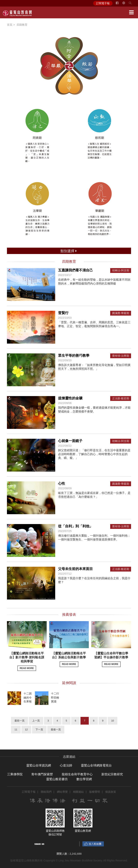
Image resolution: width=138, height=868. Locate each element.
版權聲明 (95, 792)
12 (26, 730)
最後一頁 (56, 730)
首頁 (10, 25)
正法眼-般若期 (121, 398)
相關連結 (78, 792)
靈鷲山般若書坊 (57, 779)
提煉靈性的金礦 (70, 398)
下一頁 (39, 730)
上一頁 (36, 721)
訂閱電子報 (103, 3)
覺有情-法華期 (121, 356)
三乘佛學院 (15, 774)
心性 (62, 484)
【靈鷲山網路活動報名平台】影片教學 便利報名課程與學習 (27, 661)
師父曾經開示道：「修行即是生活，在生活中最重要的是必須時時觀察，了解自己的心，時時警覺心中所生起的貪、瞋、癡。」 (94, 454)
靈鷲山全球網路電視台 (96, 765)
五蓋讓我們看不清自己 (75, 270)
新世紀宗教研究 (112, 774)
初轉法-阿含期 (121, 271)
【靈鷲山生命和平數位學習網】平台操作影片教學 (111, 659)
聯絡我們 (46, 792)
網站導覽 (62, 792)
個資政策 (111, 792)
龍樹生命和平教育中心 (77, 774)
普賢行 (63, 313)
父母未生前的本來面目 (75, 569)
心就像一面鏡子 (70, 441)
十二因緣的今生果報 (28, 698)
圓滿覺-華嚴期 (121, 313)
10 (113, 721)
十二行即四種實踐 (55, 698)
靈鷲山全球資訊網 (39, 765)
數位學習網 (84, 779)
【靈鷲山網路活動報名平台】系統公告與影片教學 (69, 659)
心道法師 (66, 765)
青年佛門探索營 (42, 774)
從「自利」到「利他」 (75, 526)
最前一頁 (19, 721)
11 (16, 730)
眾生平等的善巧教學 (74, 356)
